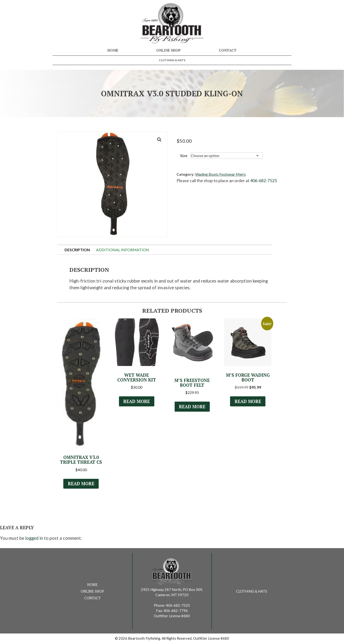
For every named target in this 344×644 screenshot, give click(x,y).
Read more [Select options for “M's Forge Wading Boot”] (248, 402)
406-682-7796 (176, 611)
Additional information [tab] (123, 250)
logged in (34, 539)
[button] (159, 140)
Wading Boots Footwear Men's (220, 174)
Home (113, 50)
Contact (228, 50)
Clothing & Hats (172, 60)
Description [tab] (77, 250)
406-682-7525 (263, 180)
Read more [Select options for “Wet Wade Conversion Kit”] (137, 402)
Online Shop (168, 50)
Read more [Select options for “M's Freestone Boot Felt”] (192, 407)
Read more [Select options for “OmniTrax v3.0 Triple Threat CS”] (81, 484)
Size (184, 156)
